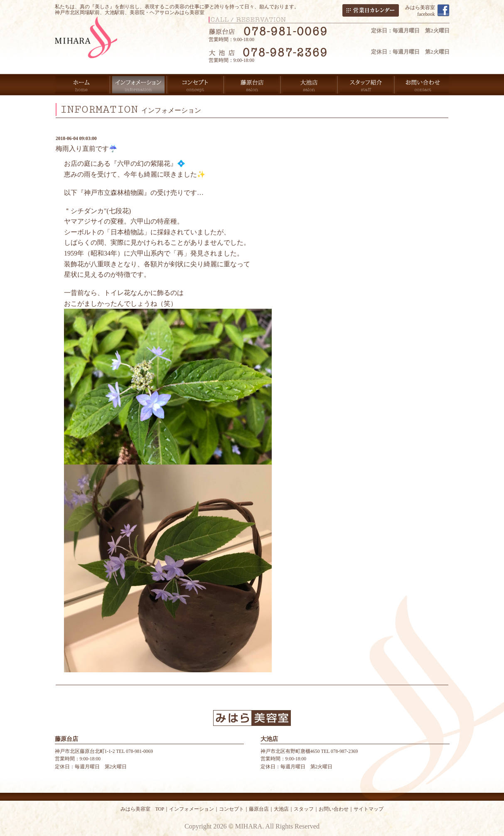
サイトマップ (369, 809)
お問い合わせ (334, 809)
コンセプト (231, 809)
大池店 (281, 809)
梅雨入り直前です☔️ (86, 149)
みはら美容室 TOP (143, 809)
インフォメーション (192, 809)
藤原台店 (259, 809)
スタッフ (304, 809)
